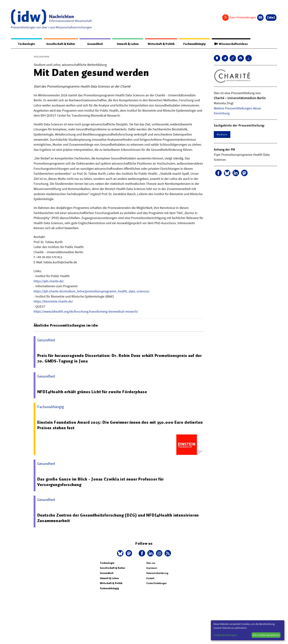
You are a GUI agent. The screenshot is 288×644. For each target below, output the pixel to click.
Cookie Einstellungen (156, 583)
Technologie (26, 44)
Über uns (151, 563)
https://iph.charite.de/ (49, 281)
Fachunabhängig (194, 44)
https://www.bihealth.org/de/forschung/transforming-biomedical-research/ (86, 312)
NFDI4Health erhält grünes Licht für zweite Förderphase (93, 392)
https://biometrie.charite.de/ (53, 301)
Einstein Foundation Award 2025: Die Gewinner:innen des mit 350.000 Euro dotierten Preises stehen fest (111, 425)
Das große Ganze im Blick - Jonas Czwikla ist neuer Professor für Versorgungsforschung (101, 482)
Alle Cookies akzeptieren (266, 635)
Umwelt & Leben (127, 44)
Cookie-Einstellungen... (226, 635)
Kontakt (150, 578)
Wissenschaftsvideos (231, 44)
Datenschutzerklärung (157, 573)
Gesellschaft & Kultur (61, 44)
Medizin (222, 135)
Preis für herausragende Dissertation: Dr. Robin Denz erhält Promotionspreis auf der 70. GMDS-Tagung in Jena (120, 358)
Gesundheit (95, 44)
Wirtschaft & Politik (161, 44)
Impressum (152, 568)
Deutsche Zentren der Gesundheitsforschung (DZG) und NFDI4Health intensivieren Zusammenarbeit (119, 518)
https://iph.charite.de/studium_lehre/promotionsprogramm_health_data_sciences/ (92, 291)
